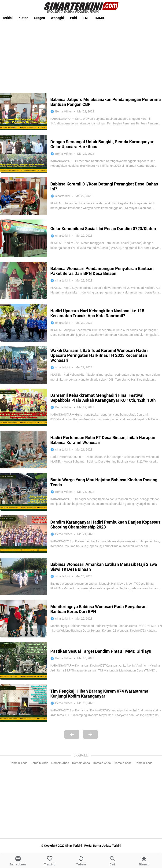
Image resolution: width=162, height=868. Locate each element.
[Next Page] (90, 734)
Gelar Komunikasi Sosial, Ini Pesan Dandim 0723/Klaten (103, 229)
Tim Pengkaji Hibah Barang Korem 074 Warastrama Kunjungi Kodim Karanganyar (99, 694)
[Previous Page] (72, 734)
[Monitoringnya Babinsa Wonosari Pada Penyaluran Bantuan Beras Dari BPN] (23, 619)
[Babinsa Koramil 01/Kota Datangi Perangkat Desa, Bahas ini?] (23, 196)
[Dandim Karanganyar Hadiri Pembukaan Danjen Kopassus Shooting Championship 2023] (23, 534)
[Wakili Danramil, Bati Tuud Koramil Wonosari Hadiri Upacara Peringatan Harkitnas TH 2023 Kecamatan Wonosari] (23, 365)
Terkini (7, 18)
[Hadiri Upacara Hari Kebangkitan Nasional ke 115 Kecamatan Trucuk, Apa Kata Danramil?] (23, 323)
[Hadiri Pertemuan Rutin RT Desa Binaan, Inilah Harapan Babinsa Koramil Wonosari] (23, 450)
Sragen (40, 18)
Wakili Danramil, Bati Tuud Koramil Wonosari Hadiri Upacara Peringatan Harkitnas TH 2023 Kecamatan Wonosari (99, 355)
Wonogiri (57, 18)
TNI (86, 18)
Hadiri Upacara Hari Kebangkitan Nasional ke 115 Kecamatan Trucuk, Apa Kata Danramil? (97, 313)
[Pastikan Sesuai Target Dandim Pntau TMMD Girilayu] (23, 661)
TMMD (99, 18)
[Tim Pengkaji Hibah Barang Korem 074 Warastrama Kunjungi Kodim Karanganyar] (23, 703)
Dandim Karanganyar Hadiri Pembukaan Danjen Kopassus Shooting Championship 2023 (105, 525)
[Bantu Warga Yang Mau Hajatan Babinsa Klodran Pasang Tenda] (23, 492)
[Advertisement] (81, 55)
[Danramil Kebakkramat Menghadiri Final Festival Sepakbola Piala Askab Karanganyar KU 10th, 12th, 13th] (23, 407)
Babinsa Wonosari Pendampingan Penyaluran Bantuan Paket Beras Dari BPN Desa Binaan (102, 271)
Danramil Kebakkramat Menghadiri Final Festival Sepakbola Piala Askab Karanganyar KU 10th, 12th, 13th (103, 398)
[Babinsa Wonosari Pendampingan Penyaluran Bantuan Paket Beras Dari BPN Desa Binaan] (23, 281)
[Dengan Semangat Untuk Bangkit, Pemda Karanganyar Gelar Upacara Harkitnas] (23, 154)
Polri (74, 18)
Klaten (23, 18)
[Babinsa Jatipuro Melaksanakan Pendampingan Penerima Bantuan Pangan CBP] (23, 112)
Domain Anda (18, 763)
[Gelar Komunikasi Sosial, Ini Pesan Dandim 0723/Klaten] (23, 238)
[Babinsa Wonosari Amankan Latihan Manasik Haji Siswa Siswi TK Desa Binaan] (23, 576)
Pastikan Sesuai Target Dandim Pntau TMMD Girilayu (101, 651)
